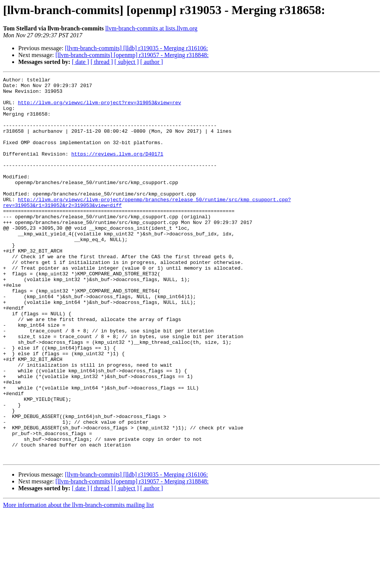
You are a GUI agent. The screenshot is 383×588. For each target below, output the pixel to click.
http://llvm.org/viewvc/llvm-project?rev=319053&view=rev (99, 108)
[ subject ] (127, 62)
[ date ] (80, 62)
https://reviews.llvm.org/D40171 (117, 170)
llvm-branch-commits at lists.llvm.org (151, 28)
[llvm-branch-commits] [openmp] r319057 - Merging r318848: (132, 55)
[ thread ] (102, 62)
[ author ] (152, 62)
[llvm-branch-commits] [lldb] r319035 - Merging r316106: (137, 48)
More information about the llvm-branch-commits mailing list (78, 581)
